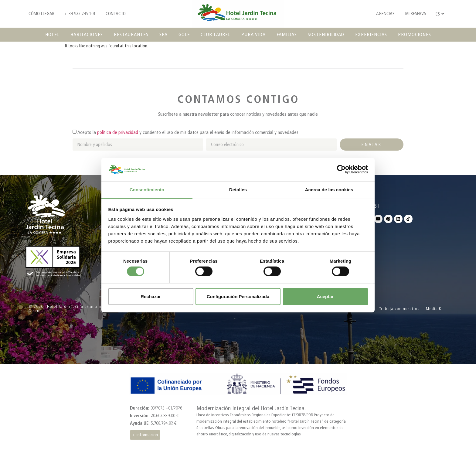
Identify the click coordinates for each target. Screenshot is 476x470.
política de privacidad (118, 132)
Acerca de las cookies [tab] (329, 190)
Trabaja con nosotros (399, 309)
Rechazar (151, 296)
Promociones (415, 34)
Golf (184, 34)
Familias (287, 34)
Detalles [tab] (238, 190)
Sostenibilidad (326, 34)
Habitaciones (87, 34)
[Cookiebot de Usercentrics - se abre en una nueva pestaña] (341, 169)
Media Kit (435, 309)
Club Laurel (216, 34)
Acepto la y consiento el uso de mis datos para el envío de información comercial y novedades (188, 132)
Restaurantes (131, 34)
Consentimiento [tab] (147, 190)
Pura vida (253, 34)
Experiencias (371, 34)
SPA (163, 34)
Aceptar (325, 296)
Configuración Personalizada (238, 296)
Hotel (52, 34)
